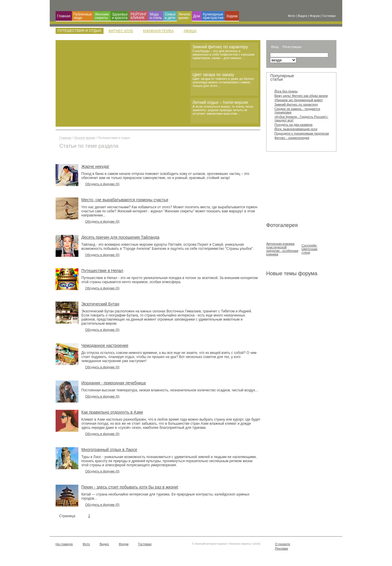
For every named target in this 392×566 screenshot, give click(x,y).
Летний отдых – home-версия (220, 102)
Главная (64, 16)
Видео (104, 544)
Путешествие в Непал (102, 271)
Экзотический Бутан (100, 304)
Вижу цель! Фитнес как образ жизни (301, 96)
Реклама (281, 548)
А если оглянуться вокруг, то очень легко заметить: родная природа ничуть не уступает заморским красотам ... (223, 110)
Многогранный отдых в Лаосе (109, 450)
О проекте (283, 544)
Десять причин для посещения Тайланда (120, 237)
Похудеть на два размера (293, 125)
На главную (64, 544)
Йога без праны (286, 91)
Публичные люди (83, 16)
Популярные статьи (282, 78)
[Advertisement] (295, 188)
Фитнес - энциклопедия (292, 138)
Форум (124, 544)
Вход (275, 47)
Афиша (190, 31)
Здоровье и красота (120, 16)
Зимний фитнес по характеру (220, 47)
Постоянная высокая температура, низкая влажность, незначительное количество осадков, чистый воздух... (170, 390)
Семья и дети (170, 16)
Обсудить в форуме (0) (102, 184)
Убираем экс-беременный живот (299, 100)
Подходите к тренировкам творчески (302, 133)
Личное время (184, 16)
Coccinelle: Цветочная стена (310, 249)
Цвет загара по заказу (213, 75)
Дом (197, 16)
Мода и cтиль (156, 16)
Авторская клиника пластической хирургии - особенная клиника (282, 249)
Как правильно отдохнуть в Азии (112, 412)
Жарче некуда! (95, 166)
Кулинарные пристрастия (213, 16)
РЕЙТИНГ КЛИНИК (139, 16)
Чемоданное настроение (105, 345)
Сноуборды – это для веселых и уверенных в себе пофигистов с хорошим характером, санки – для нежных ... (223, 54)
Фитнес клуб (121, 31)
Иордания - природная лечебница (114, 383)
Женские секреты (102, 16)
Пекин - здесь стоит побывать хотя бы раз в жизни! (130, 487)
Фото (86, 544)
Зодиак (232, 16)
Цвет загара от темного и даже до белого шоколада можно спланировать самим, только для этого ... (223, 82)
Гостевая (145, 544)
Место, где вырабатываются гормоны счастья (125, 200)
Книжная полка (158, 31)
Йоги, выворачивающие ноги (296, 129)
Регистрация (292, 47)
